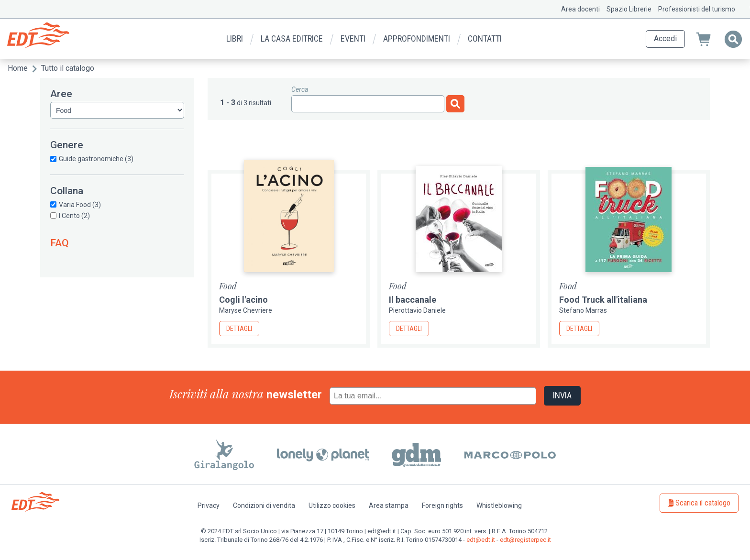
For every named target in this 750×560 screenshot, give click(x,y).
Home (18, 68)
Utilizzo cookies (332, 505)
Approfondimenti (417, 38)
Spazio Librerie (629, 9)
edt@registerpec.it (525, 540)
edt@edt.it (481, 540)
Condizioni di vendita (264, 505)
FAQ (60, 243)
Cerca (300, 89)
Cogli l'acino (243, 300)
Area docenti (580, 9)
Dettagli (239, 329)
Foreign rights (442, 505)
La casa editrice (292, 38)
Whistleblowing (499, 505)
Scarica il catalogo (703, 503)
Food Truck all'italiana (603, 300)
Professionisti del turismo (697, 9)
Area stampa (389, 505)
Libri (235, 38)
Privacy (209, 505)
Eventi (353, 38)
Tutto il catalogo (68, 68)
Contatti (485, 38)
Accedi (665, 38)
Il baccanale (413, 300)
